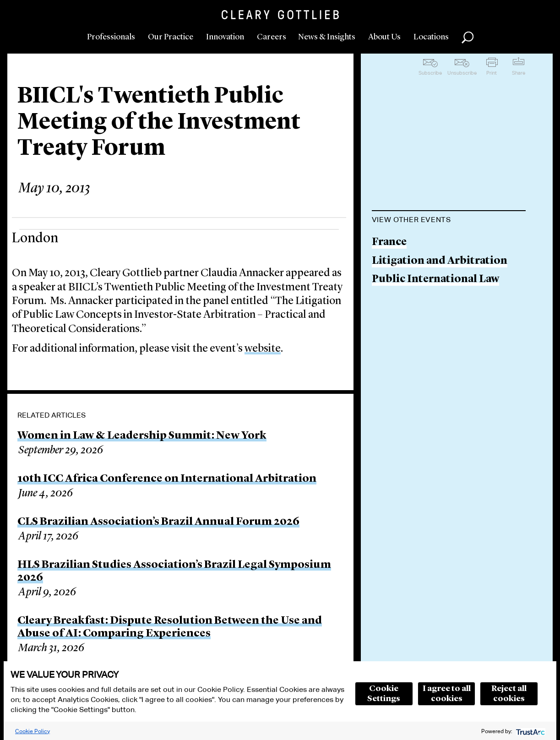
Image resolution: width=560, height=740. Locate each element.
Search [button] (468, 38)
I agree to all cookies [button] (447, 694)
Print (492, 73)
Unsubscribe (462, 73)
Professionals (111, 37)
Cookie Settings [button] (384, 694)
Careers (272, 37)
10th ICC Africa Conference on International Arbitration (167, 479)
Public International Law (435, 280)
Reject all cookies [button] (509, 694)
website (263, 349)
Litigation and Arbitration (440, 261)
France (389, 242)
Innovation (225, 37)
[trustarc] (530, 731)
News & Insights (327, 37)
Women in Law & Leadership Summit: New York (142, 436)
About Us (384, 37)
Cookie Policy (33, 731)
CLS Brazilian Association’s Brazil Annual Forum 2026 (158, 522)
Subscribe (430, 73)
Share (519, 73)
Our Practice (171, 37)
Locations (431, 37)
